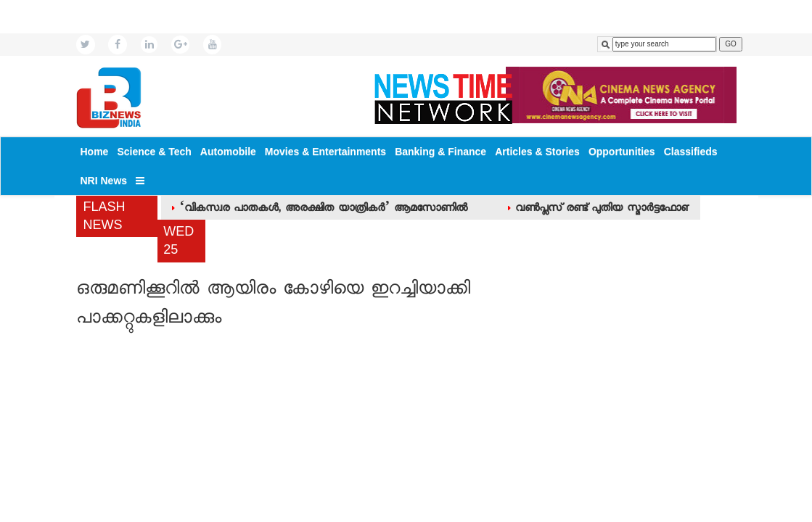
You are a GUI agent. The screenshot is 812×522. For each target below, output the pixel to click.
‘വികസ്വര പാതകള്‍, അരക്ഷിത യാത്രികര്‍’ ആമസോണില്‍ (323, 209)
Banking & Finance (440, 152)
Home (95, 152)
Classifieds (691, 152)
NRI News (104, 181)
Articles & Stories (537, 152)
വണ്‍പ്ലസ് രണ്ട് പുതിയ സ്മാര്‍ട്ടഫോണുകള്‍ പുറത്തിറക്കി (645, 209)
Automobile (228, 152)
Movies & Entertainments (325, 152)
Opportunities (622, 152)
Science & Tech (154, 152)
